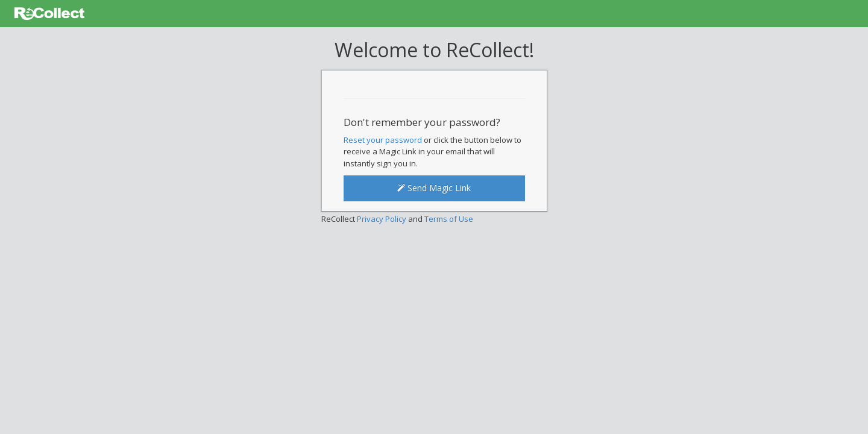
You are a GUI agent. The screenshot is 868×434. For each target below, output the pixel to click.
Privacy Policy (382, 219)
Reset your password (383, 140)
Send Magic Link (434, 188)
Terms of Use (449, 219)
